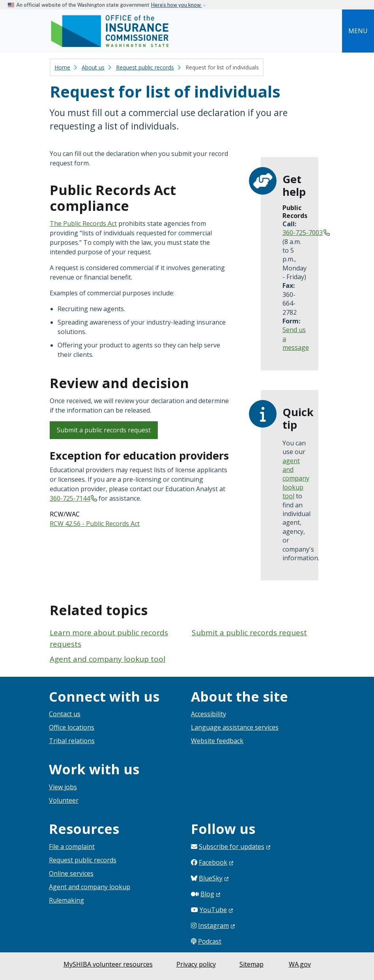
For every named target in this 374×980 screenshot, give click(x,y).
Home (62, 67)
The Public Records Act (83, 223)
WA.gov (300, 964)
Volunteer (64, 800)
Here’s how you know (177, 5)
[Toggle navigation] (358, 31)
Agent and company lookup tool (108, 659)
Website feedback (217, 741)
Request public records (145, 67)
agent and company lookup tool (296, 479)
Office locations (72, 727)
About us (93, 67)
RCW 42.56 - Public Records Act (95, 524)
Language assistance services (235, 727)
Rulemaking (66, 900)
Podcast (210, 941)
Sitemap (252, 964)
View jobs (63, 787)
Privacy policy (196, 964)
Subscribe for (235, 847)
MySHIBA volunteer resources (108, 964)
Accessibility (209, 714)
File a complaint (72, 847)
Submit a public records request (104, 430)
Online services (71, 873)
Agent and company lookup (90, 887)
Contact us (65, 714)
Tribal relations (72, 741)
